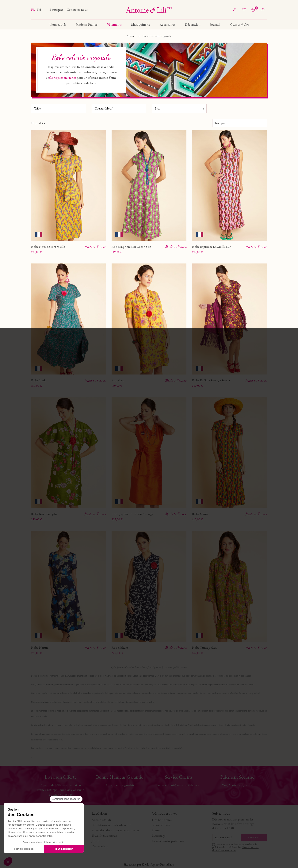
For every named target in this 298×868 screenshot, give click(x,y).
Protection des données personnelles (115, 830)
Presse (156, 830)
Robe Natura (40, 647)
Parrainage (159, 835)
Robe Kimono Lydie (44, 514)
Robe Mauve (200, 513)
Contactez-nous (77, 10)
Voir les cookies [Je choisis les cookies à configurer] (24, 849)
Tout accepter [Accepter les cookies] (64, 849)
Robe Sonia (39, 380)
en (39, 10)
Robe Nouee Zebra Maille (48, 247)
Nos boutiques (162, 819)
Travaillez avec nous (104, 835)
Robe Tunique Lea (204, 647)
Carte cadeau (100, 846)
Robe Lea (118, 380)
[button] (8, 862)
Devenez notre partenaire (168, 840)
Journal (97, 840)
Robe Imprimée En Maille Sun (212, 247)
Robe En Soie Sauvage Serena (211, 380)
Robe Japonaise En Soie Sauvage (132, 513)
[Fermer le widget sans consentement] (66, 799)
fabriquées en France (63, 78)
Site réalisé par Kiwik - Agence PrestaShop (149, 864)
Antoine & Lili (101, 819)
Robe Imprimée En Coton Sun (131, 247)
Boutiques (57, 10)
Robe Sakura (120, 647)
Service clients (161, 825)
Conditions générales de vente (111, 825)
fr (33, 10)
